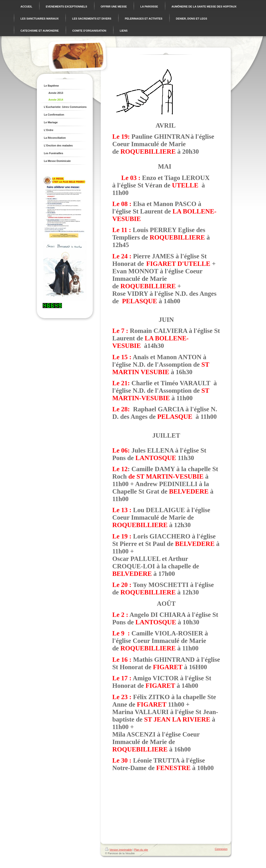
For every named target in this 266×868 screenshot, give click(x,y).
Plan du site (141, 850)
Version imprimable (119, 850)
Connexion (221, 849)
